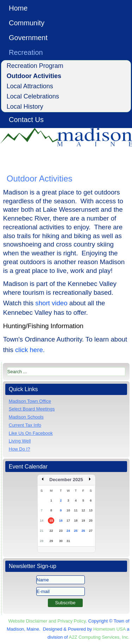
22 (51, 531)
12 (83, 510)
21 (42, 531)
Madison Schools (26, 417)
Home (18, 8)
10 (68, 510)
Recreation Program (35, 66)
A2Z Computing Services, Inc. (99, 637)
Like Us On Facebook (31, 433)
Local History (25, 107)
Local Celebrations (33, 96)
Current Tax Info (25, 425)
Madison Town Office (30, 401)
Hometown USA (109, 629)
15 (51, 521)
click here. (30, 350)
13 (91, 510)
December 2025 (66, 480)
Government (28, 38)
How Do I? (20, 449)
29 (51, 541)
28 (42, 541)
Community (27, 23)
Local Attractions (30, 86)
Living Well (20, 441)
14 (42, 521)
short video (51, 303)
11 (76, 510)
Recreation (26, 52)
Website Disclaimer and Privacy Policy (47, 621)
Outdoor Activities (34, 76)
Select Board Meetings (32, 409)
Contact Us (26, 120)
